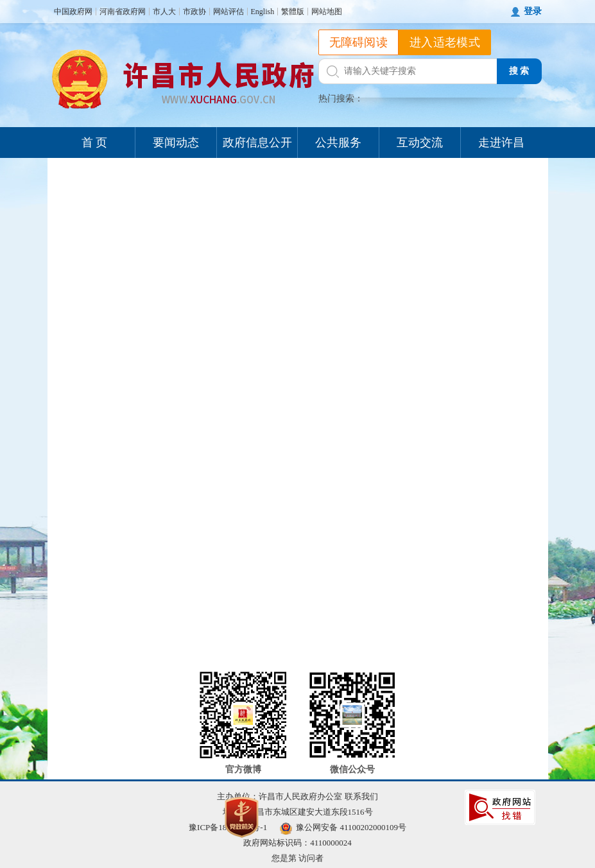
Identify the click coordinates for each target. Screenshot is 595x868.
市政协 (194, 12)
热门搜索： (341, 99)
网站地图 (327, 12)
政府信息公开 (257, 143)
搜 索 (519, 71)
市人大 (164, 12)
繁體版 (293, 12)
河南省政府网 (123, 12)
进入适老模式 (445, 42)
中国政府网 (73, 12)
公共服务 (338, 143)
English (263, 12)
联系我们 (361, 796)
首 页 (95, 143)
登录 (533, 11)
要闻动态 (176, 143)
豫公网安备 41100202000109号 (343, 827)
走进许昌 (501, 143)
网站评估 (229, 12)
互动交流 (420, 143)
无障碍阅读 (359, 42)
